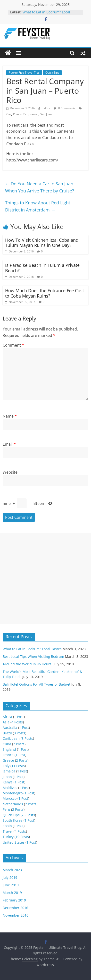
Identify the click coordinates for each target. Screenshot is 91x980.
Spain (7, 826)
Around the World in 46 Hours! (28, 664)
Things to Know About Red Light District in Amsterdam (38, 206)
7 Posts (19, 744)
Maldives (10, 788)
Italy (6, 766)
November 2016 (16, 915)
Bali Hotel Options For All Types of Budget (37, 684)
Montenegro (13, 793)
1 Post (19, 717)
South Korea (13, 820)
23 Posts (28, 815)
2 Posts (22, 760)
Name (10, 416)
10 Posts (22, 837)
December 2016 (15, 908)
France (8, 755)
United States (14, 842)
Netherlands (13, 804)
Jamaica (9, 771)
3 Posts (20, 733)
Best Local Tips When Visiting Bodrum (33, 656)
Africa (7, 717)
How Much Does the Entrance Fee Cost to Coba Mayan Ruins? (45, 293)
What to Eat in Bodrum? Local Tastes (32, 649)
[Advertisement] (45, 578)
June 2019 (11, 885)
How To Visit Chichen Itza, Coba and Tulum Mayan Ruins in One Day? (42, 243)
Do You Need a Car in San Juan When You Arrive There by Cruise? (40, 187)
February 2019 (14, 900)
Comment (13, 345)
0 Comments (65, 108)
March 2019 (12, 893)
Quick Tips (52, 73)
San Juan (46, 114)
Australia (10, 727)
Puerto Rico (21, 114)
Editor (47, 108)
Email (9, 444)
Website (10, 472)
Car (9, 114)
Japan (7, 777)
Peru (6, 809)
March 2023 (12, 870)
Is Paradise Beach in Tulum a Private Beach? (42, 268)
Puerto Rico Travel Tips (24, 73)
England (9, 749)
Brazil (7, 733)
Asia (6, 722)
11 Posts (18, 766)
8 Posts (27, 738)
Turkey (8, 837)
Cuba (7, 744)
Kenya (8, 782)
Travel (8, 831)
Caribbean (11, 738)
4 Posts (17, 722)
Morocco (10, 798)
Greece (8, 760)
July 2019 (10, 877)
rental (34, 114)
